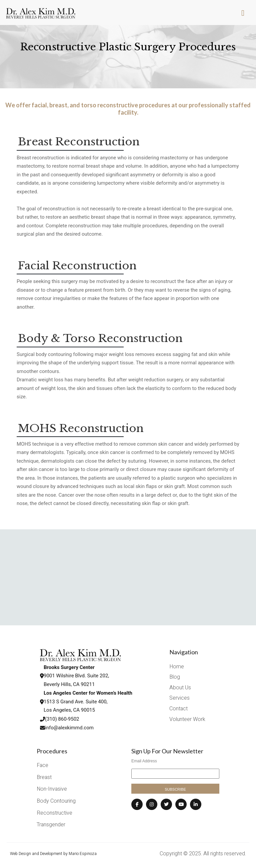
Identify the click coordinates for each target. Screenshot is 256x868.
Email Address (144, 761)
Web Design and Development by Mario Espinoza (53, 854)
